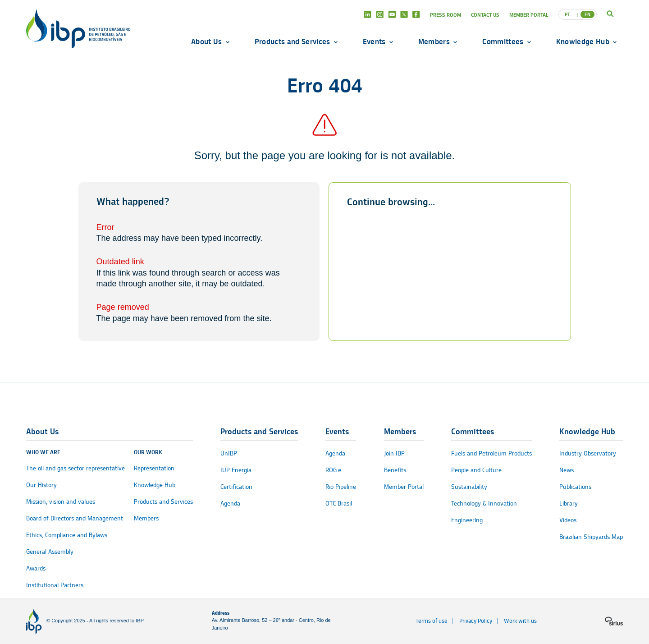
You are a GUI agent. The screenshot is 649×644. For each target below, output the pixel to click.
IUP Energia (236, 470)
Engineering (467, 520)
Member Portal (529, 15)
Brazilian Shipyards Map (591, 537)
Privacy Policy (476, 621)
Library (569, 504)
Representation (154, 468)
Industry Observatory (588, 453)
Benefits (395, 470)
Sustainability (469, 487)
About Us (207, 41)
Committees (503, 41)
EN (587, 14)
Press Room (446, 15)
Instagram (380, 14)
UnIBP (229, 453)
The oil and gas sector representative (75, 468)
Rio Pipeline (341, 487)
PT (567, 14)
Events (374, 41)
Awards (36, 568)
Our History (41, 485)
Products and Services (293, 41)
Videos (568, 520)
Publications (575, 487)
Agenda (230, 504)
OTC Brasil (339, 504)
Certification (236, 487)
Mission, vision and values (61, 502)
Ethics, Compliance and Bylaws (67, 535)
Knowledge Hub (583, 41)
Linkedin (368, 14)
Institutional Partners (55, 585)
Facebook (416, 14)
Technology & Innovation (484, 504)
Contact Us (485, 15)
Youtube (392, 14)
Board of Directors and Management (75, 518)
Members (434, 41)
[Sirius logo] (614, 621)
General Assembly (50, 552)
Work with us (520, 621)
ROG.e (333, 470)
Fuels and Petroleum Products (491, 453)
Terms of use (432, 621)
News (567, 470)
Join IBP (394, 453)
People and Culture (476, 470)
